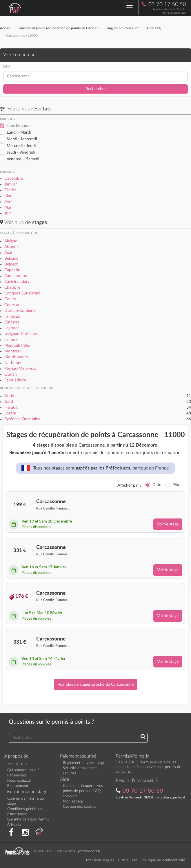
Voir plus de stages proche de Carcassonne (96, 685)
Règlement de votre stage (84, 763)
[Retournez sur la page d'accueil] (19, 851)
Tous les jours (19, 126)
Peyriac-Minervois (20, 369)
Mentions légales (100, 860)
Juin (8, 213)
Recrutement (18, 786)
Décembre (14, 179)
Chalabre (12, 287)
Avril (8, 202)
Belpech (11, 264)
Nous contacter (20, 781)
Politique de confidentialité (163, 860)
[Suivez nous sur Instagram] (25, 833)
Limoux (11, 340)
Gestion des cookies (80, 807)
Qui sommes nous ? (23, 770)
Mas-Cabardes (17, 345)
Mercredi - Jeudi (21, 146)
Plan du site (128, 860)
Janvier (11, 184)
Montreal (12, 351)
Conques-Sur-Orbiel (22, 293)
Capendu (12, 270)
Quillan (11, 374)
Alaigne (11, 241)
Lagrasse (12, 328)
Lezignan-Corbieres (21, 334)
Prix (176, 485)
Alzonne (11, 247)
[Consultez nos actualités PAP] (39, 833)
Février (10, 190)
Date (157, 485)
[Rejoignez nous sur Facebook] (11, 833)
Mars (9, 196)
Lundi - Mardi (19, 132)
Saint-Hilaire (15, 380)
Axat (8, 253)
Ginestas (12, 322)
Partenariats (17, 775)
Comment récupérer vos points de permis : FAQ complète (83, 791)
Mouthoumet (16, 357)
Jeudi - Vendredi (21, 152)
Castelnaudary (17, 282)
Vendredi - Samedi (23, 159)
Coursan (12, 305)
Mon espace (73, 801)
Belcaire (11, 259)
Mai (8, 208)
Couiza (10, 299)
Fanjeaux (12, 316)
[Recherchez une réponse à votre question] (143, 737)
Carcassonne (16, 276)
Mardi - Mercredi (22, 139)
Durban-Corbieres (20, 311)
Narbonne (13, 363)
